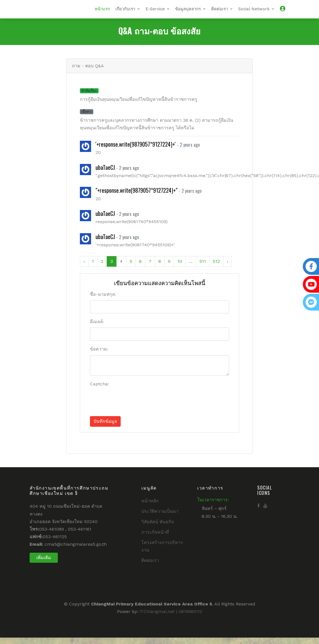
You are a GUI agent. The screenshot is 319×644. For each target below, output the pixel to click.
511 (203, 268)
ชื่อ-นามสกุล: (103, 301)
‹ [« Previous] (84, 268)
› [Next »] (228, 268)
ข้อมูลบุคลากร (188, 12)
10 (180, 268)
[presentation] (132, 407)
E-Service (155, 12)
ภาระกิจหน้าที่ (155, 539)
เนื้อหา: (87, 118)
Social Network (254, 12)
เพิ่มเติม (44, 564)
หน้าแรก (102, 12)
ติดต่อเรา (220, 12)
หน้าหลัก (150, 507)
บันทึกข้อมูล (105, 428)
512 (216, 268)
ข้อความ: (99, 355)
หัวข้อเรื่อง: (89, 97)
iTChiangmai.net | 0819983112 (171, 618)
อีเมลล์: (97, 328)
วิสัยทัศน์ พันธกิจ (158, 528)
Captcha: (99, 390)
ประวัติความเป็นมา (160, 518)
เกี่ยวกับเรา (125, 12)
